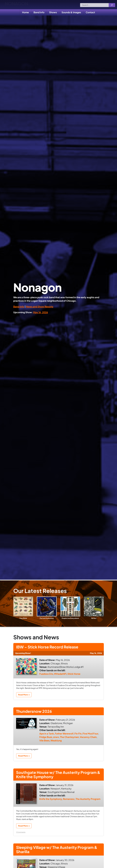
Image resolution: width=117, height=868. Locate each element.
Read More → (24, 696)
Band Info (39, 12)
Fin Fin (78, 735)
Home (25, 12)
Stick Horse (74, 675)
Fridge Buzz (46, 739)
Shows (53, 12)
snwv (56, 739)
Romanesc (69, 802)
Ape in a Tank (47, 735)
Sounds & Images (71, 12)
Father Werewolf (64, 735)
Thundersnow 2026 (38, 713)
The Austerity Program (88, 802)
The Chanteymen (69, 739)
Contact (90, 12)
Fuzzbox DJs (46, 675)
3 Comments (21, 836)
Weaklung (56, 742)
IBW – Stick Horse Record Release (54, 647)
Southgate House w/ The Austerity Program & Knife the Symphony (54, 777)
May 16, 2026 (41, 312)
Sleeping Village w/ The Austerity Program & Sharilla (53, 854)
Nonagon (16, 5)
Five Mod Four (90, 735)
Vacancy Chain (88, 739)
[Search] (112, 5)
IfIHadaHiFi (60, 675)
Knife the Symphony (51, 802)
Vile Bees (44, 742)
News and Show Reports (40, 306)
